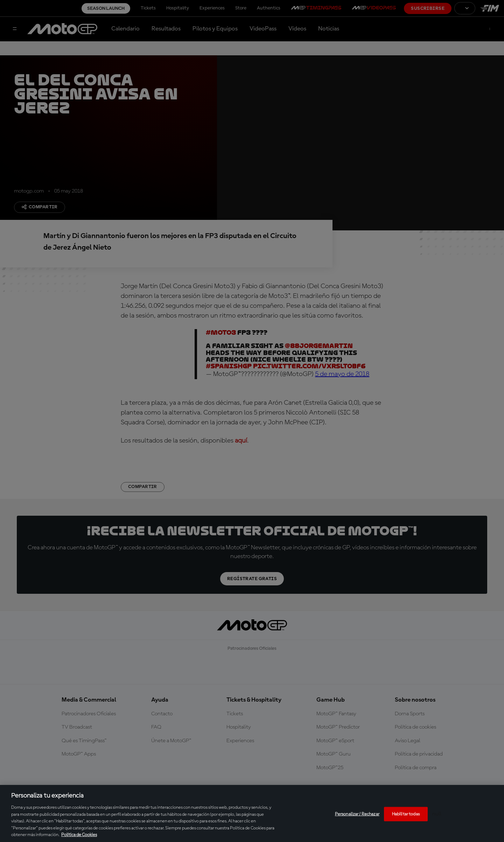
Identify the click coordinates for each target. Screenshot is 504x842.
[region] (252, 813)
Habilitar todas (406, 814)
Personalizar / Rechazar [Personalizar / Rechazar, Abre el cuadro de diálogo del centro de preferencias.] (357, 814)
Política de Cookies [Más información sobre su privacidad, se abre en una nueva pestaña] (79, 835)
